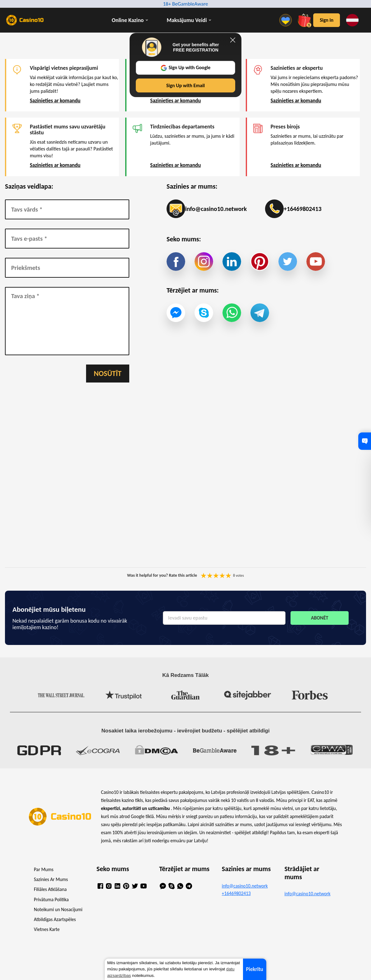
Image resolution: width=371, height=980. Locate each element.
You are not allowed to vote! (228, 575)
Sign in (327, 20)
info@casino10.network (207, 209)
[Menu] (287, 20)
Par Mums (44, 869)
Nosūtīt (108, 373)
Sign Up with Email (185, 85)
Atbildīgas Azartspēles (55, 919)
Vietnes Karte (47, 929)
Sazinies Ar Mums (51, 879)
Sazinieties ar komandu (55, 101)
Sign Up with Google (186, 68)
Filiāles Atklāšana (50, 889)
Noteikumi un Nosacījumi (58, 909)
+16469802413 (293, 209)
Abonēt (320, 618)
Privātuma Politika (51, 899)
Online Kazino (128, 20)
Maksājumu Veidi (187, 20)
